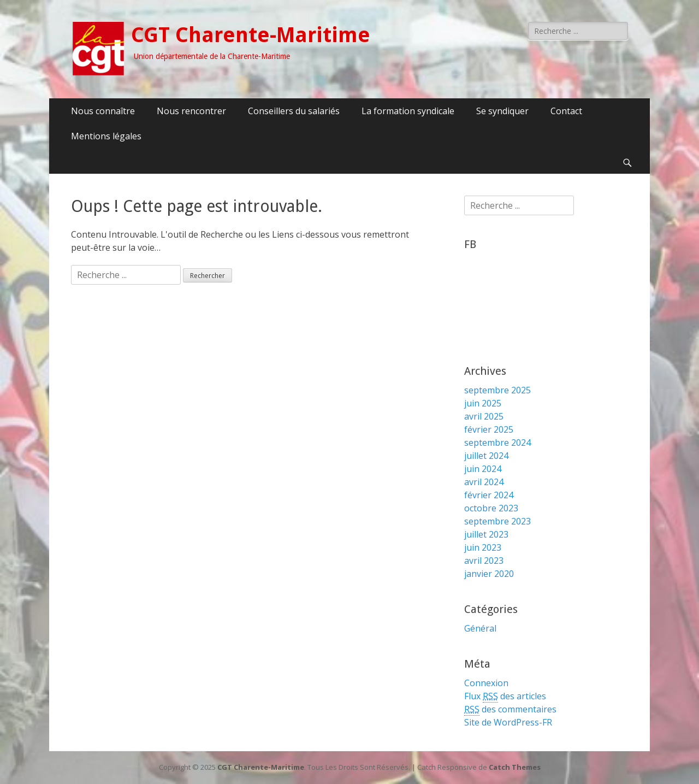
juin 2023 (483, 547)
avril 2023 (484, 561)
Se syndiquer (502, 111)
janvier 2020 (489, 574)
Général (480, 628)
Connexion (486, 683)
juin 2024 (483, 469)
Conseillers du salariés (294, 111)
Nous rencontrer (191, 111)
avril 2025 (484, 416)
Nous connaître (103, 111)
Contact (566, 111)
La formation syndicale (408, 111)
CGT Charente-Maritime (251, 35)
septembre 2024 (497, 443)
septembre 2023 (497, 521)
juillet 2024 (486, 456)
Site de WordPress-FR (508, 722)
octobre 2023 (491, 508)
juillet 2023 (486, 534)
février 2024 (489, 495)
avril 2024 (484, 482)
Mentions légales (106, 136)
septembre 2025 (497, 390)
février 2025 (489, 429)
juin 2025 (483, 403)
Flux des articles (505, 696)
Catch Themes (515, 767)
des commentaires (510, 709)
